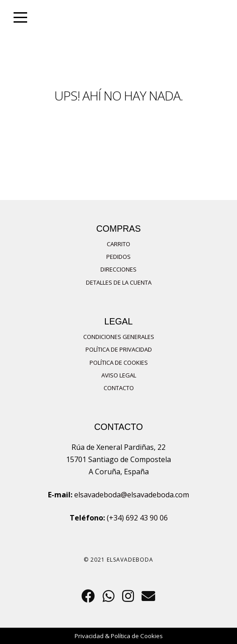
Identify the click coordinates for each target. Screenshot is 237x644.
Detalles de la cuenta (119, 282)
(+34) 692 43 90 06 (137, 518)
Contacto (119, 388)
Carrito (118, 244)
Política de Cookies (119, 363)
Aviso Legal (119, 375)
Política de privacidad (119, 349)
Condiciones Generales (119, 337)
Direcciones (118, 269)
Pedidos (118, 257)
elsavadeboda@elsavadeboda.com (132, 495)
